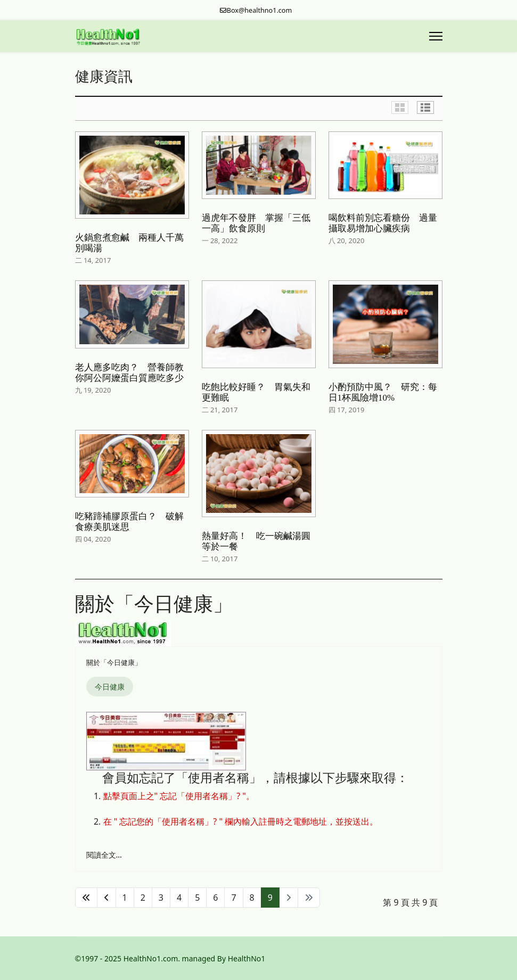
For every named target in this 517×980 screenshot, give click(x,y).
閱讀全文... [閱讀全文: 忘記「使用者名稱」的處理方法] (104, 855)
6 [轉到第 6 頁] (215, 898)
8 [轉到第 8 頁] (252, 898)
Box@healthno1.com (260, 10)
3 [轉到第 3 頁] (161, 898)
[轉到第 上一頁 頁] (106, 898)
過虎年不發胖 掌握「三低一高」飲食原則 (256, 223)
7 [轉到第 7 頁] (233, 898)
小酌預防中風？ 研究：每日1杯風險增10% (383, 392)
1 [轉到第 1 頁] (125, 898)
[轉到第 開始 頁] (86, 898)
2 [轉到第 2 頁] (143, 898)
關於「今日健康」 (114, 662)
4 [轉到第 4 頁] (179, 898)
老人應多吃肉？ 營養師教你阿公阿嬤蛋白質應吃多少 (129, 373)
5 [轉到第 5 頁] (197, 898)
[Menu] (436, 36)
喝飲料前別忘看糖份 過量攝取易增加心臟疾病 (383, 223)
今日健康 (110, 687)
